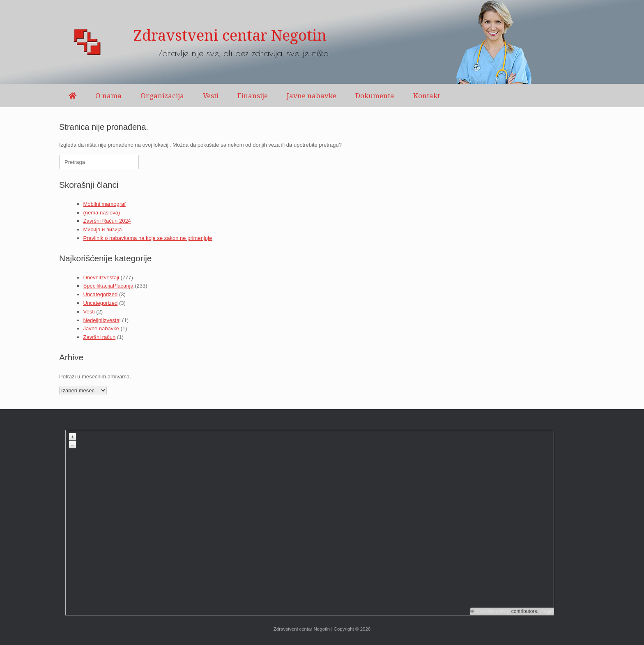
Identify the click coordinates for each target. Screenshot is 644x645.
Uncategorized (101, 294)
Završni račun (100, 337)
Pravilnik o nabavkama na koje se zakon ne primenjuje (148, 238)
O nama (108, 96)
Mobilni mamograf (105, 204)
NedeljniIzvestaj (102, 320)
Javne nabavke (312, 96)
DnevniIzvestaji (101, 278)
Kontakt (427, 96)
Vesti (211, 96)
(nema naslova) (102, 213)
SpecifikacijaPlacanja (108, 286)
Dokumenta (375, 96)
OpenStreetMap (493, 611)
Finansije (253, 96)
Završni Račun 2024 (107, 221)
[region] (322, 42)
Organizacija (162, 96)
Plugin (546, 611)
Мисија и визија (103, 229)
